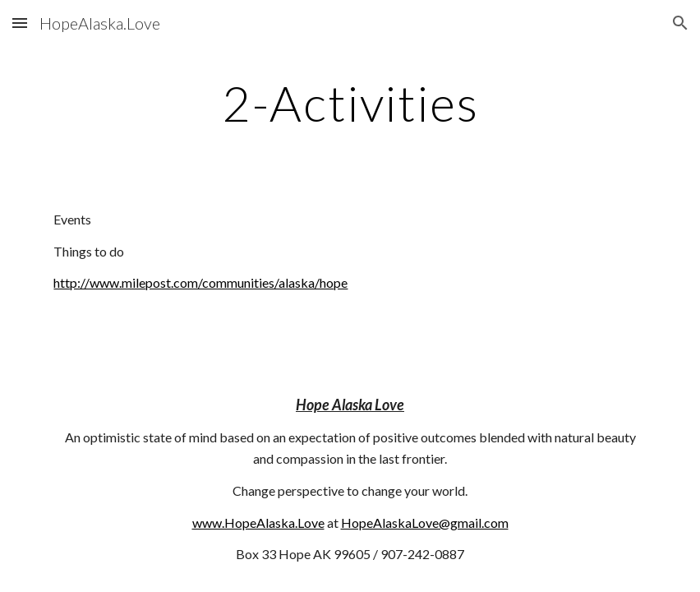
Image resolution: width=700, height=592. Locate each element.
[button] (20, 23)
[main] (350, 103)
